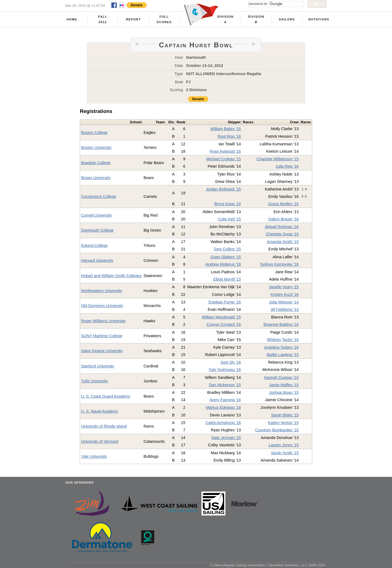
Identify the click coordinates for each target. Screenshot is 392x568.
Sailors (287, 19)
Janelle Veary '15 (284, 287)
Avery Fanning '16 (225, 400)
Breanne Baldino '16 (281, 324)
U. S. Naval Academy (100, 411)
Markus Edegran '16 (223, 407)
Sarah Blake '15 (285, 415)
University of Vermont (100, 441)
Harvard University (97, 260)
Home (72, 19)
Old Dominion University (102, 306)
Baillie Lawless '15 (283, 355)
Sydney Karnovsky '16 (279, 264)
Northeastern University (102, 291)
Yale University (94, 456)
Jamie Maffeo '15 (284, 385)
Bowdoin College (96, 163)
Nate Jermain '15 (226, 438)
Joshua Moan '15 (284, 392)
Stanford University (98, 366)
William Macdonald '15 (221, 317)
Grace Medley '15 (283, 204)
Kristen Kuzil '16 (285, 294)
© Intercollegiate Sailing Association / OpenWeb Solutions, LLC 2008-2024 (267, 565)
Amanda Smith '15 (283, 242)
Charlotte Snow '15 (282, 234)
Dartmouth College (97, 230)
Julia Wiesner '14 (284, 302)
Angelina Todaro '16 (282, 347)
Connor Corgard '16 (224, 324)
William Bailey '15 (225, 129)
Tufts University (95, 381)
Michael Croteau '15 (223, 159)
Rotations (319, 19)
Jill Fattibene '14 (285, 309)
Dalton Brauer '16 (284, 219)
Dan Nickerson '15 (225, 385)
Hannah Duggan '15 (281, 377)
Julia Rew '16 (287, 166)
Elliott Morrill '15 (227, 279)
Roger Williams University (103, 321)
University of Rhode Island (104, 426)
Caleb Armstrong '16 (223, 423)
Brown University (96, 178)
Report (134, 19)
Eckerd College (94, 245)
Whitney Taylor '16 (283, 340)
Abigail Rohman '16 (282, 227)
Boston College (94, 133)
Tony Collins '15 (227, 249)
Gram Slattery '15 (226, 257)
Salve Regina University (102, 351)
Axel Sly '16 (231, 362)
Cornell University (97, 215)
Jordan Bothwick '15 (223, 189)
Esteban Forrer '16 (225, 302)
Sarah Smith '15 (285, 453)
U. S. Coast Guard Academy (106, 396)
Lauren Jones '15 (284, 445)
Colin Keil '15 (229, 219)
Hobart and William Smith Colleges (111, 276)
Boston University (96, 148)
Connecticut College (99, 197)
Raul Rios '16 (229, 136)
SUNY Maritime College (102, 336)
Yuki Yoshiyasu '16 (225, 370)
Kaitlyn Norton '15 (283, 423)
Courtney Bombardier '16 (277, 430)
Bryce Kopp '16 (228, 204)
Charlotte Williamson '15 (278, 159)
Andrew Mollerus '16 (223, 264)
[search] (276, 4)
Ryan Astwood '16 (225, 151)
